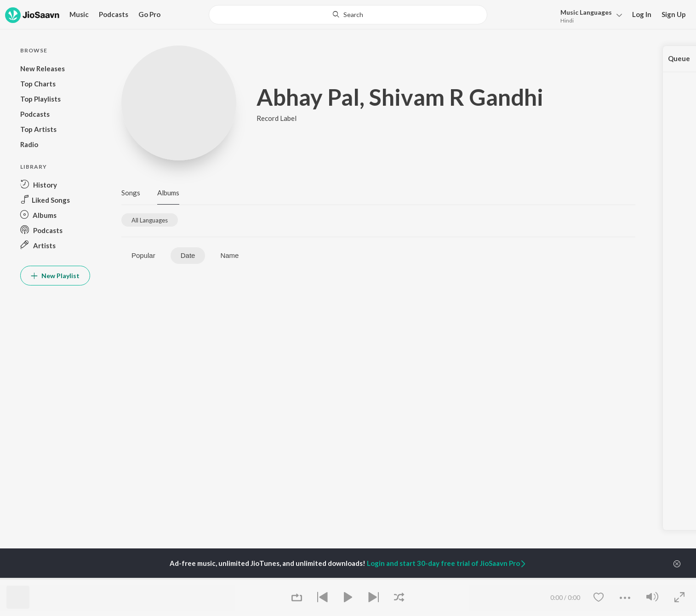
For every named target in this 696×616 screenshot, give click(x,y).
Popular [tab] (143, 255)
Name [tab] (229, 255)
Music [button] (79, 14)
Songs (131, 193)
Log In (642, 14)
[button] (589, 15)
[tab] (150, 220)
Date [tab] (188, 255)
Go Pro (149, 14)
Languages (586, 12)
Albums (168, 193)
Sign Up (674, 14)
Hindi (567, 20)
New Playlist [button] (55, 276)
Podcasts (114, 14)
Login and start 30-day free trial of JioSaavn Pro (447, 563)
